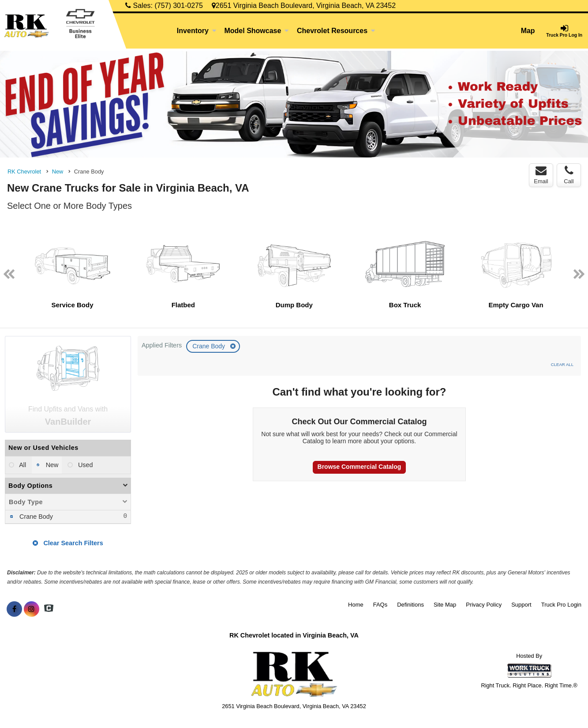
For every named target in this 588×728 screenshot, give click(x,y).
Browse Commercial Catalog (360, 467)
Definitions (410, 605)
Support (521, 605)
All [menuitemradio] (22, 465)
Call (569, 175)
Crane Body (210, 346)
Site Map (445, 605)
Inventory (197, 31)
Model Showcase (257, 31)
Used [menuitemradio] (85, 465)
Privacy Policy (484, 605)
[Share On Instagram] (32, 609)
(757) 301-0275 (178, 6)
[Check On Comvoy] (49, 609)
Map (528, 31)
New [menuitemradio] (51, 465)
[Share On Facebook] (14, 609)
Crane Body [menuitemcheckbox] (35, 517)
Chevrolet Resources (336, 31)
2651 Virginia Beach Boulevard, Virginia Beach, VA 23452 (304, 6)
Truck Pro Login (561, 605)
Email (541, 175)
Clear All (562, 364)
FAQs (380, 605)
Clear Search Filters (68, 543)
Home (356, 605)
